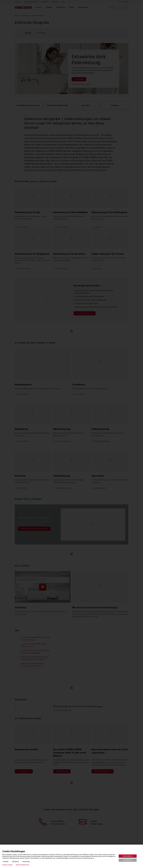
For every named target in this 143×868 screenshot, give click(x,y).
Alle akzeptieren (128, 856)
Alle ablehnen (128, 860)
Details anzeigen (7, 865)
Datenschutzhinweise (22, 865)
